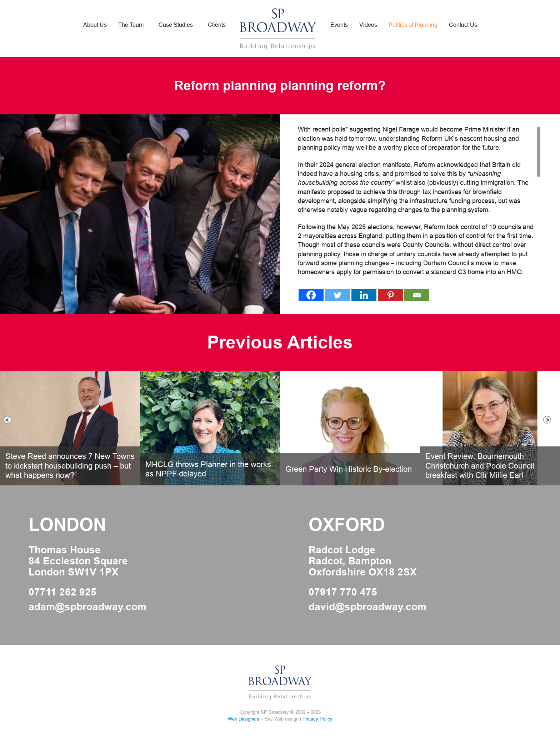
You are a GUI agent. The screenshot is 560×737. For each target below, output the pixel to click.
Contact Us (463, 25)
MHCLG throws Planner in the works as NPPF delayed (208, 469)
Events (339, 25)
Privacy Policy (317, 719)
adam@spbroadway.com (87, 607)
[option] (280, 428)
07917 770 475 (343, 592)
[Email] (417, 295)
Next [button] (547, 420)
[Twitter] (337, 295)
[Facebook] (311, 295)
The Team (131, 25)
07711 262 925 (62, 592)
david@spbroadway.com (367, 607)
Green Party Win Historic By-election (349, 469)
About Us (95, 25)
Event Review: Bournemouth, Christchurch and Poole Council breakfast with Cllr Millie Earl (480, 466)
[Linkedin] (364, 295)
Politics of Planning (413, 25)
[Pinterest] (390, 295)
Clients (217, 25)
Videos (368, 25)
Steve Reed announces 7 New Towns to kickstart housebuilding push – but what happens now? (70, 466)
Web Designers (244, 719)
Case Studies (176, 25)
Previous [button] (7, 420)
